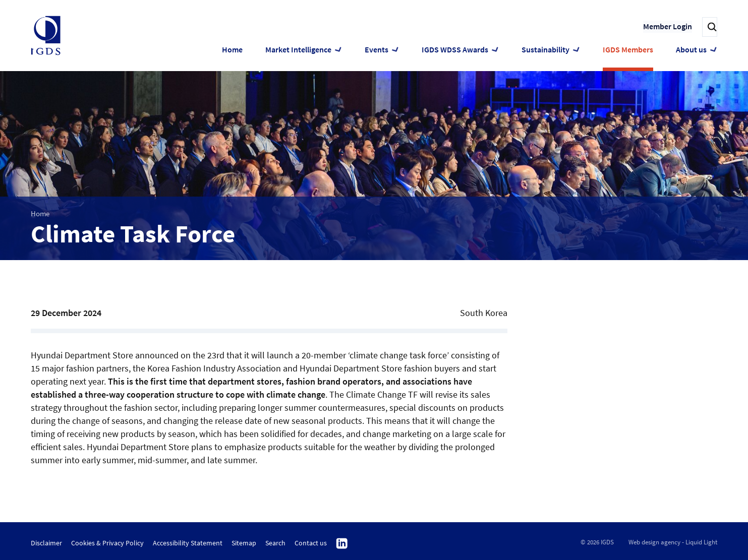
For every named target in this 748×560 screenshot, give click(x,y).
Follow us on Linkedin (342, 544)
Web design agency (654, 542)
